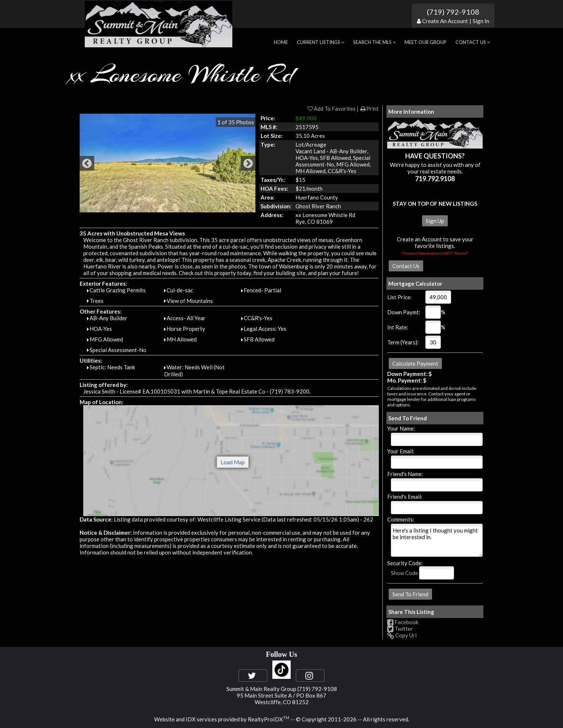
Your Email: (401, 451)
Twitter (400, 629)
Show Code (404, 573)
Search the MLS (374, 42)
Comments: (401, 519)
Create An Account (445, 21)
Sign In (481, 21)
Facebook (403, 622)
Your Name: (401, 428)
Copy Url (402, 635)
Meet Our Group (426, 42)
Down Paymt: (404, 312)
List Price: (399, 297)
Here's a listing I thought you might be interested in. (437, 540)
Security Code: (405, 563)
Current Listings (321, 42)
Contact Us (473, 42)
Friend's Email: (405, 497)
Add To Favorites (331, 109)
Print (369, 109)
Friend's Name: (405, 474)
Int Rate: (398, 327)
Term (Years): (403, 342)
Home (281, 42)
